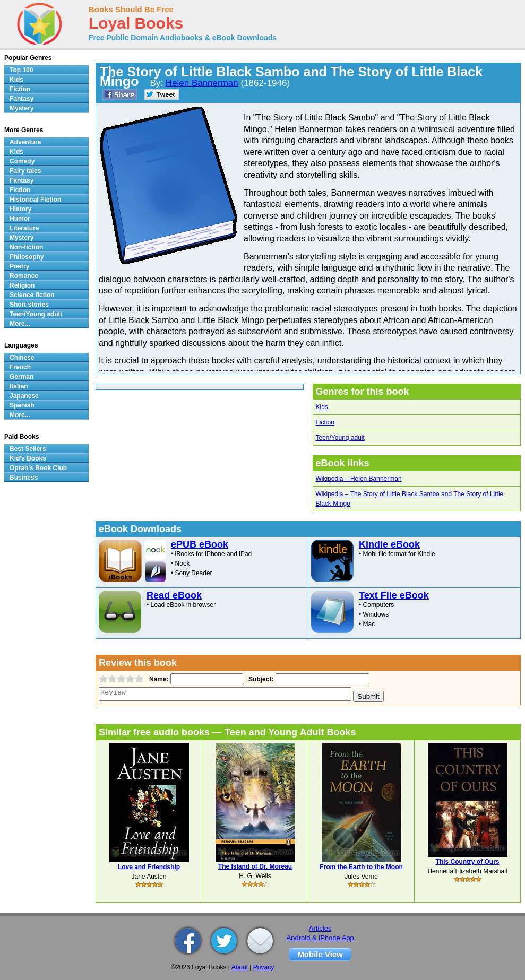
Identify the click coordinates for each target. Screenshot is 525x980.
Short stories (29, 305)
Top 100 (21, 70)
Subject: (260, 679)
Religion (22, 285)
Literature (24, 228)
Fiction (325, 422)
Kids (322, 407)
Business (24, 478)
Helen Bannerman (202, 83)
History (20, 209)
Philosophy (27, 257)
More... (20, 324)
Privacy (264, 967)
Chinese (22, 358)
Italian (19, 386)
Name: (158, 679)
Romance (24, 276)
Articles (320, 928)
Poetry (19, 266)
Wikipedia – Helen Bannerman (359, 479)
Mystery (21, 108)
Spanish (22, 405)
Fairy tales (25, 171)
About (240, 967)
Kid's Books (28, 458)
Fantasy (21, 99)
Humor (20, 219)
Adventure (25, 142)
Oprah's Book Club (38, 468)
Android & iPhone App (320, 938)
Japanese (24, 396)
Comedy (22, 161)
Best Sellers (28, 449)
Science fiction (32, 295)
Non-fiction (26, 247)
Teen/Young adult (340, 438)
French (20, 367)
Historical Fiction (35, 200)
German (21, 377)
